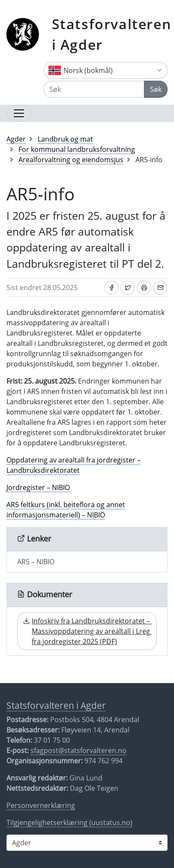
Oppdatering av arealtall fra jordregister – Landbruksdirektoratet (73, 465)
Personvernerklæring (41, 805)
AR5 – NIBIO (36, 562)
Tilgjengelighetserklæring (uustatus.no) (69, 823)
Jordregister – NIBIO (38, 487)
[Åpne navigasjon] (19, 113)
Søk (156, 89)
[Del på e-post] (160, 288)
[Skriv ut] (144, 288)
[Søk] (94, 89)
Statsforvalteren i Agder (112, 34)
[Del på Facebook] (111, 288)
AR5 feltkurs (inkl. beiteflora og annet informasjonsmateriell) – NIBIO (66, 510)
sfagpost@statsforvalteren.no (78, 750)
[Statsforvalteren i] (87, 843)
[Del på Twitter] (128, 288)
